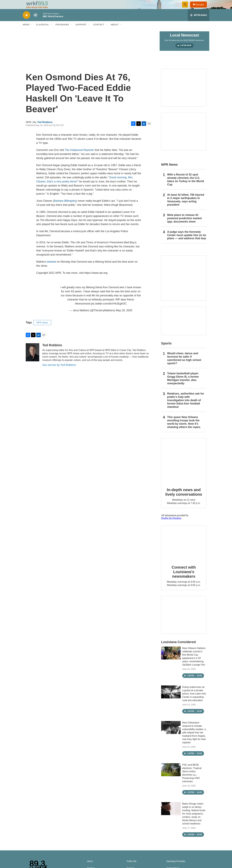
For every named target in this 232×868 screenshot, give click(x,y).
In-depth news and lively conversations (184, 499)
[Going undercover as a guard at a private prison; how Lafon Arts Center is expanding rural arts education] (171, 699)
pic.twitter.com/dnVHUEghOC (109, 310)
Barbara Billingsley (65, 208)
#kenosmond (83, 310)
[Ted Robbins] (32, 359)
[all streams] (199, 22)
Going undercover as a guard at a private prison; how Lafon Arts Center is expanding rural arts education (194, 700)
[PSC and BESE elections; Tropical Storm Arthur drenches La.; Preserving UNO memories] (171, 776)
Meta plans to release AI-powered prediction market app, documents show (184, 225)
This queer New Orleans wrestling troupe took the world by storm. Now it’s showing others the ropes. (184, 429)
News (26, 31)
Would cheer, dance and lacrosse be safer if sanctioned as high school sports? (184, 365)
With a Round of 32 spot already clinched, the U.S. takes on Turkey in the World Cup (186, 186)
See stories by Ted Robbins (59, 372)
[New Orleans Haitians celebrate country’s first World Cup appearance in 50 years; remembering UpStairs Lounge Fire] (171, 660)
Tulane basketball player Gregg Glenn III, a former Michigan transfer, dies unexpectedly (183, 385)
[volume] (36, 22)
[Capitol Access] (184, 95)
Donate (202, 8)
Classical (43, 31)
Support (81, 31)
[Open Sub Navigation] (32, 31)
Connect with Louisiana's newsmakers (184, 579)
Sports (166, 350)
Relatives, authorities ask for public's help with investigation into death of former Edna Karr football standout (186, 407)
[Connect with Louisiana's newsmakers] (184, 550)
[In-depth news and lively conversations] (184, 467)
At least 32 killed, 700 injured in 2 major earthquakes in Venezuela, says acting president (186, 207)
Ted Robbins (45, 129)
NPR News (42, 329)
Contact (99, 31)
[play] (26, 22)
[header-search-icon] (186, 8)
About (115, 31)
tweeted (52, 268)
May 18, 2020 (124, 317)
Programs (62, 31)
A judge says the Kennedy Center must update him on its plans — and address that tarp (187, 242)
